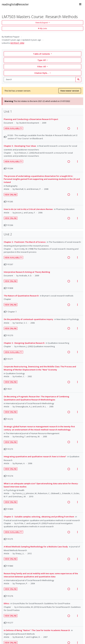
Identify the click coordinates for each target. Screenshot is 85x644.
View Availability (13, 128)
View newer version (70, 91)
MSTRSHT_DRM (17, 43)
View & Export (42, 23)
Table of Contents (42, 54)
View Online (11, 195)
